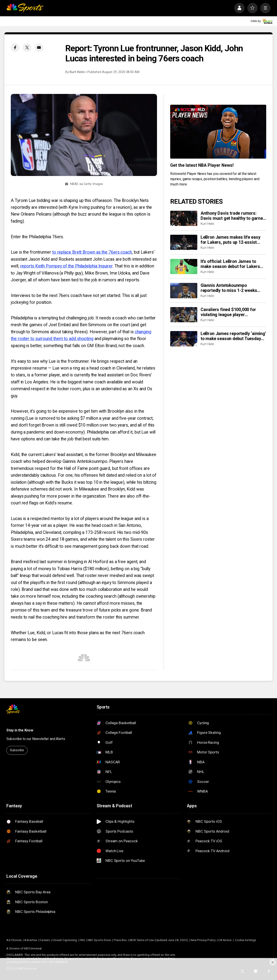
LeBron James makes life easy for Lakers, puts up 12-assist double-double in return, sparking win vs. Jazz (233, 240)
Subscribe (17, 750)
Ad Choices (14, 940)
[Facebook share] (15, 48)
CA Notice (225, 940)
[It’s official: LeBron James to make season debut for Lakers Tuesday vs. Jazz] (184, 267)
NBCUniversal (33, 948)
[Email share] (39, 48)
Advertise (31, 940)
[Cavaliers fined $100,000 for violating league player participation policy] (184, 315)
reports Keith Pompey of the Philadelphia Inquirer (66, 266)
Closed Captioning (65, 940)
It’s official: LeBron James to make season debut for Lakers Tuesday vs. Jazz (230, 264)
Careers (45, 940)
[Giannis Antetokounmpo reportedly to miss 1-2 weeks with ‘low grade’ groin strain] (184, 290)
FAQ (82, 940)
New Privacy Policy (203, 940)
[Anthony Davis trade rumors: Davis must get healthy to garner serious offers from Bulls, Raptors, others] (184, 218)
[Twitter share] (27, 48)
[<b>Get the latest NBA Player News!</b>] (218, 132)
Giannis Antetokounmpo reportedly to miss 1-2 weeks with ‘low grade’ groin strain (229, 288)
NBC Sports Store (99, 940)
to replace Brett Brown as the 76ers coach (92, 252)
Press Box (120, 940)
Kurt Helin (77, 72)
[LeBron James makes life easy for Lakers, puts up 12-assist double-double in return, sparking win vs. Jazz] (184, 242)
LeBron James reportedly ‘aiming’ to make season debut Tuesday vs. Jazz (233, 336)
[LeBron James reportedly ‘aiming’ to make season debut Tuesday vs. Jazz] (184, 339)
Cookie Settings (246, 940)
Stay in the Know (20, 730)
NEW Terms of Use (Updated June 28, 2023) (159, 940)
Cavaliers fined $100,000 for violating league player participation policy (228, 312)
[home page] (25, 8)
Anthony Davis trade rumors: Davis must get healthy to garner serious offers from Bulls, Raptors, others (233, 216)
